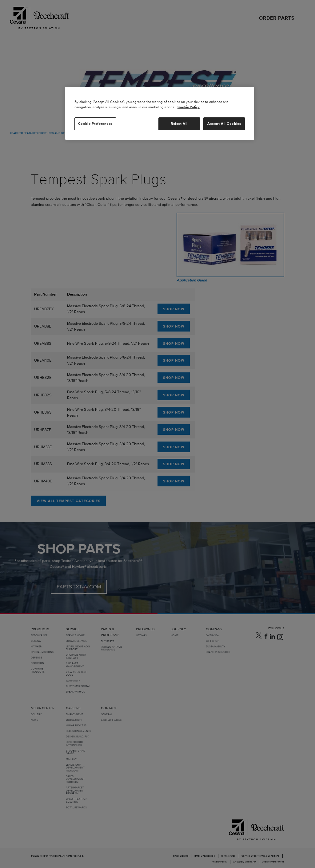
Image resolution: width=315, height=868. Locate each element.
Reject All (179, 124)
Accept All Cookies (224, 124)
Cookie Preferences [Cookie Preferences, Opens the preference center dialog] (95, 124)
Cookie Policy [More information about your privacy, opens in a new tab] (189, 107)
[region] (160, 113)
